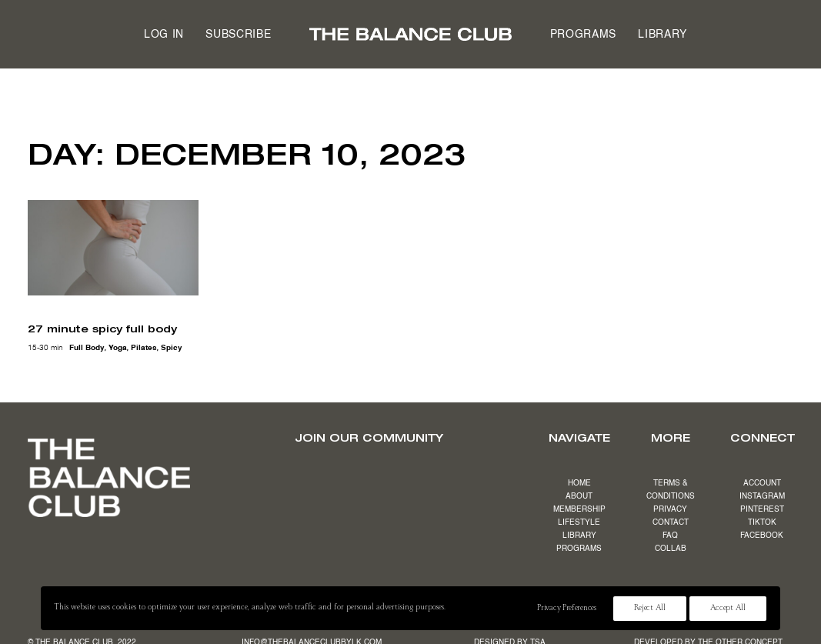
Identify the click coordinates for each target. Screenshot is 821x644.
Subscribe (238, 35)
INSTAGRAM (762, 496)
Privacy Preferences (566, 609)
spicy (172, 348)
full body (87, 348)
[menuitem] (164, 34)
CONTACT (671, 522)
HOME (579, 483)
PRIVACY (670, 509)
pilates (144, 348)
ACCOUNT (762, 483)
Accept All (728, 609)
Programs (584, 35)
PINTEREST (762, 509)
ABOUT (579, 496)
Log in (164, 35)
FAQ (670, 536)
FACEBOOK (762, 536)
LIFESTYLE (579, 522)
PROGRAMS (579, 549)
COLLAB (671, 549)
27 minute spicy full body (102, 329)
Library (662, 35)
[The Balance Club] (410, 34)
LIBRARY (579, 536)
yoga (118, 348)
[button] (113, 248)
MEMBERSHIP (579, 509)
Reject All (650, 609)
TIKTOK (762, 522)
